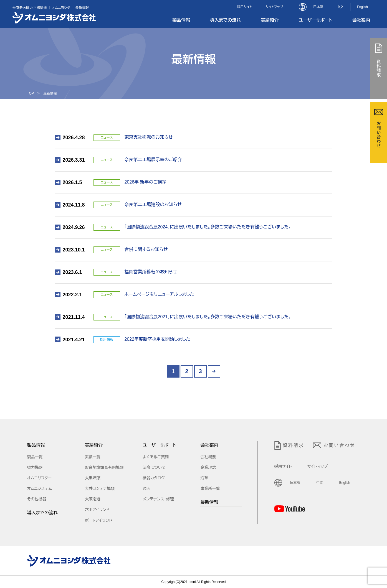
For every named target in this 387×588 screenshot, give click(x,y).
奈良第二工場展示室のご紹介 (153, 160)
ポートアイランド (99, 520)
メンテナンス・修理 (158, 499)
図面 (146, 488)
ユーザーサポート (315, 20)
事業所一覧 (210, 488)
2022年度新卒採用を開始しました (157, 339)
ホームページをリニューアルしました (160, 294)
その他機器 (37, 499)
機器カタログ (154, 478)
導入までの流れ (225, 20)
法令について (154, 467)
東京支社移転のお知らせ (149, 137)
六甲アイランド (97, 510)
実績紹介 (270, 20)
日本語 (318, 7)
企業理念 (208, 467)
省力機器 (35, 467)
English (362, 7)
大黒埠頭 (93, 478)
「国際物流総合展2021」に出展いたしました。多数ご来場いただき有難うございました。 (208, 317)
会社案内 (361, 20)
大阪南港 (93, 499)
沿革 (204, 478)
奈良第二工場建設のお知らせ (153, 204)
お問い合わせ (334, 445)
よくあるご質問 (156, 457)
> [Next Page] (214, 371)
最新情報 (209, 502)
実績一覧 (93, 457)
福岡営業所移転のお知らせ (151, 272)
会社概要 (208, 457)
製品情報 (181, 20)
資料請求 (289, 446)
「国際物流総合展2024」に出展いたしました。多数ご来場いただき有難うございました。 (208, 227)
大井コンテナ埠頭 (100, 488)
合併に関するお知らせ (146, 249)
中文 (340, 7)
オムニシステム (40, 488)
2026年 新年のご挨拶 (146, 182)
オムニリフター (39, 478)
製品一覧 (35, 457)
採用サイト (244, 7)
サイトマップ (275, 7)
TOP (31, 93)
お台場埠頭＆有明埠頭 (104, 467)
